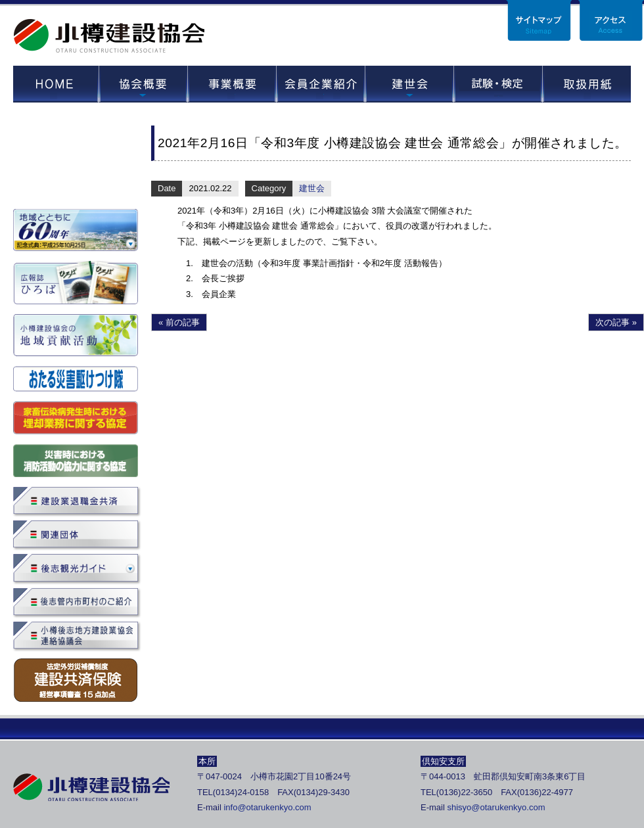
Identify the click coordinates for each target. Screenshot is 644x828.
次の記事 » (616, 322)
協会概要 (143, 84)
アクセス (611, 20)
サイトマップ (539, 20)
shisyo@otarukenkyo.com (496, 807)
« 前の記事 (179, 322)
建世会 (409, 84)
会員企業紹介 (320, 84)
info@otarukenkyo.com (267, 807)
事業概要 (232, 84)
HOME (56, 84)
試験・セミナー (498, 84)
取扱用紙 (586, 84)
